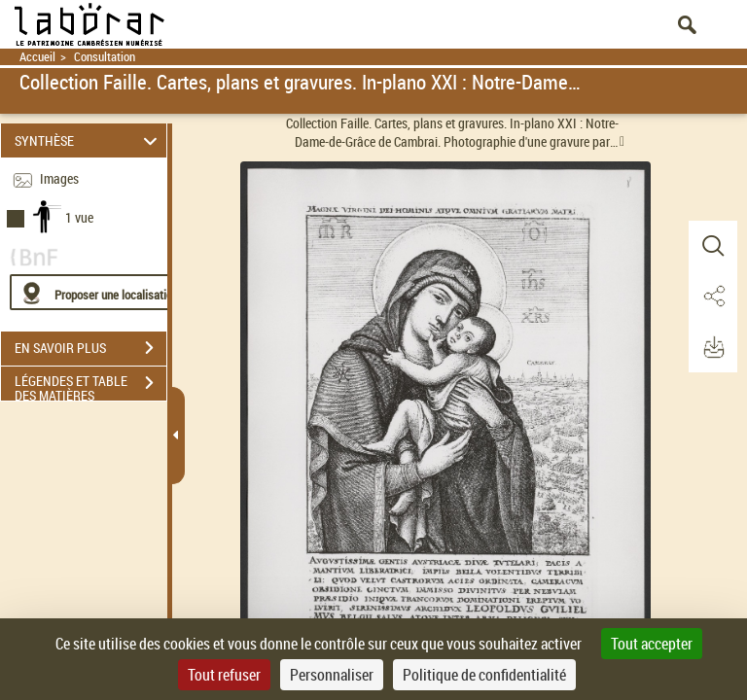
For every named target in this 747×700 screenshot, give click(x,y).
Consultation (105, 57)
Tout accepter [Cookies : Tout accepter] (652, 644)
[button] (713, 246)
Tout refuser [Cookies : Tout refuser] (224, 675)
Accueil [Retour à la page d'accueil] (37, 57)
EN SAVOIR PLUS (90, 348)
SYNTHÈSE (89, 140)
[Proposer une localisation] (102, 292)
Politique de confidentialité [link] (484, 675)
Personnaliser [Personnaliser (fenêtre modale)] (332, 675)
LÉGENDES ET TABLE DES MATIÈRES (90, 385)
